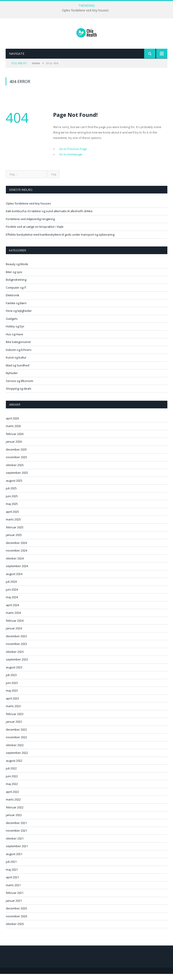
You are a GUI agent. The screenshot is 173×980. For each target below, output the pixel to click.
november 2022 (16, 743)
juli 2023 (11, 681)
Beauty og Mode (17, 270)
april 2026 (12, 424)
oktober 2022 (15, 751)
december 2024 (16, 549)
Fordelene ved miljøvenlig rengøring (30, 225)
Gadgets (12, 325)
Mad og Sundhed (18, 371)
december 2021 (16, 829)
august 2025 (14, 487)
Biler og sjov (14, 278)
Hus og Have (15, 340)
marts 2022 (13, 805)
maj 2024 (12, 603)
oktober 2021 (15, 844)
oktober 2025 (15, 471)
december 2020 (16, 914)
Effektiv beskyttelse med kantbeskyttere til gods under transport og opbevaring (60, 241)
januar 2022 (14, 821)
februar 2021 (15, 899)
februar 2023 (15, 720)
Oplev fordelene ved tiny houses (85, 10)
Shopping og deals (19, 395)
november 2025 (16, 463)
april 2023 (12, 704)
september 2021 (17, 852)
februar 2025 (15, 533)
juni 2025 (12, 502)
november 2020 (16, 922)
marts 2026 (13, 432)
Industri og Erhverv (19, 356)
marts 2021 (13, 891)
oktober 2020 (15, 930)
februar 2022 (15, 813)
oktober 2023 (15, 658)
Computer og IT (16, 294)
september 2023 (17, 665)
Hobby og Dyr (15, 332)
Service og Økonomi (19, 387)
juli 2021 (11, 868)
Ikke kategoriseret (18, 348)
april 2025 (12, 518)
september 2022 (17, 759)
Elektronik (13, 301)
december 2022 (16, 736)
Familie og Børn (16, 309)
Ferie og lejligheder (19, 317)
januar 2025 (14, 541)
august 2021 (14, 860)
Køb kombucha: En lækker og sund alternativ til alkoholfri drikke (49, 217)
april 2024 (12, 611)
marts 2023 (13, 712)
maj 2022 (12, 790)
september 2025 (17, 479)
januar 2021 (14, 907)
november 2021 (16, 837)
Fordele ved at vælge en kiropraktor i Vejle (35, 233)
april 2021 (12, 883)
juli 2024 (11, 588)
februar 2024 (15, 627)
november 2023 (16, 650)
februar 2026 (15, 440)
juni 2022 (12, 782)
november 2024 (16, 557)
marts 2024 (13, 619)
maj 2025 (12, 510)
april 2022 (12, 798)
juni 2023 (12, 689)
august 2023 (14, 673)
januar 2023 (14, 728)
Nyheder (12, 379)
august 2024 (14, 580)
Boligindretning (16, 286)
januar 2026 (14, 448)
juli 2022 (11, 774)
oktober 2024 (15, 564)
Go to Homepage (71, 160)
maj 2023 (12, 697)
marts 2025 (13, 525)
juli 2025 (11, 494)
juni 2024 (12, 596)
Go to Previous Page (73, 155)
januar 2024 (14, 634)
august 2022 (14, 767)
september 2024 (17, 572)
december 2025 (16, 455)
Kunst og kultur (16, 363)
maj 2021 (12, 876)
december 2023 (16, 642)
